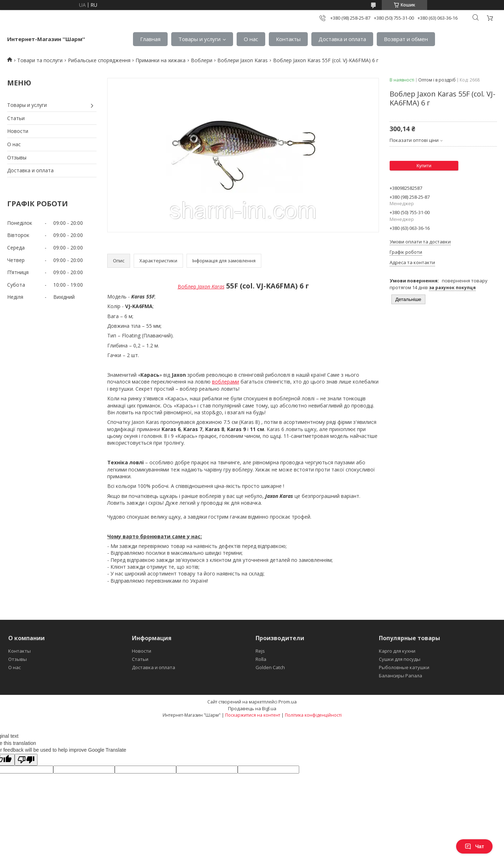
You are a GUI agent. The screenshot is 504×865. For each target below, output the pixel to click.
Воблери (202, 60)
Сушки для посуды (400, 659)
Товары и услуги (199, 39)
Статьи (16, 118)
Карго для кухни (397, 651)
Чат (474, 846)
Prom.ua (288, 702)
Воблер (201, 286)
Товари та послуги (40, 60)
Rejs (260, 651)
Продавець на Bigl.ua (252, 708)
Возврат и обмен (406, 39)
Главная (150, 39)
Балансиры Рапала (401, 676)
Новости (18, 131)
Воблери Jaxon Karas (243, 60)
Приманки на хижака (160, 60)
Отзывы (17, 157)
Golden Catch (270, 667)
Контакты (288, 39)
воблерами (226, 382)
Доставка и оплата (342, 39)
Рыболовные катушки (404, 667)
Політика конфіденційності (313, 715)
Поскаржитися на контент (253, 715)
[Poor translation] (26, 760)
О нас (251, 39)
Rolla (261, 659)
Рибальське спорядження (99, 60)
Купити (424, 166)
